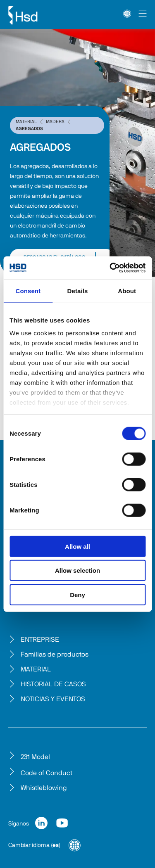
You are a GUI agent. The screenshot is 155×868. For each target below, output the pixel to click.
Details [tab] (78, 291)
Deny (77, 594)
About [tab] (127, 291)
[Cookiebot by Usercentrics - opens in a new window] (110, 268)
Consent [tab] (28, 291)
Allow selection (77, 570)
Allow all (77, 546)
